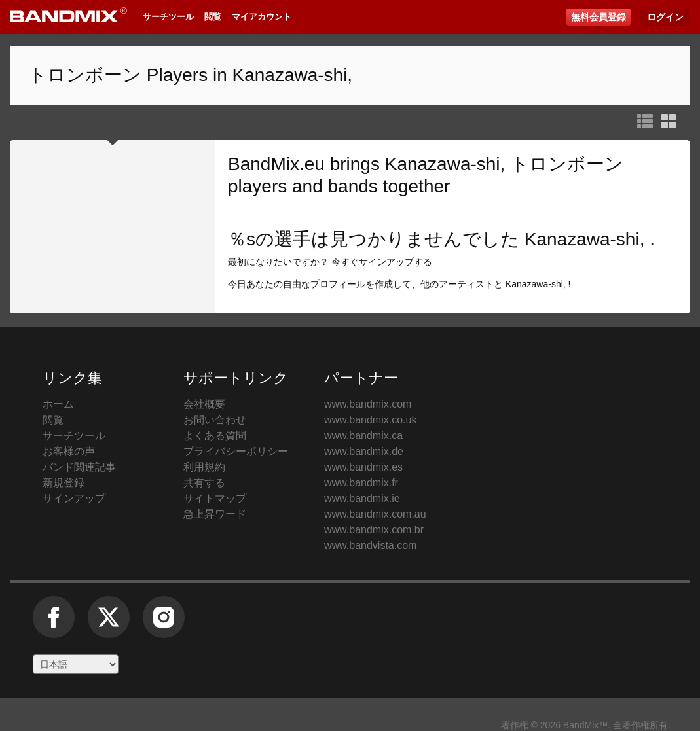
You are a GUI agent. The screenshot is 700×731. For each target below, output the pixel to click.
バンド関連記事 (79, 467)
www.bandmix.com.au (375, 514)
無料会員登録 (599, 17)
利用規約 (204, 467)
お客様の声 (69, 451)
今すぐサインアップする (382, 262)
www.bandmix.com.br (374, 530)
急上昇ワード (215, 514)
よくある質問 (215, 436)
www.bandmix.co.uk (370, 420)
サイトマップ (215, 498)
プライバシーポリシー (236, 451)
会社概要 (204, 404)
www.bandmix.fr (361, 483)
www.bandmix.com (368, 404)
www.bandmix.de (364, 451)
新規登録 (64, 483)
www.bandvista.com (370, 545)
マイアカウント (262, 17)
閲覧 (213, 17)
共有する (204, 483)
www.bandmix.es (363, 467)
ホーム (58, 404)
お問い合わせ (215, 420)
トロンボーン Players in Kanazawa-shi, (190, 75)
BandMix (606, 428)
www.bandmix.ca (363, 436)
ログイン (665, 17)
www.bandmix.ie (362, 498)
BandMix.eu (276, 164)
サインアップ (74, 498)
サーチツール (168, 17)
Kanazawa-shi (582, 239)
